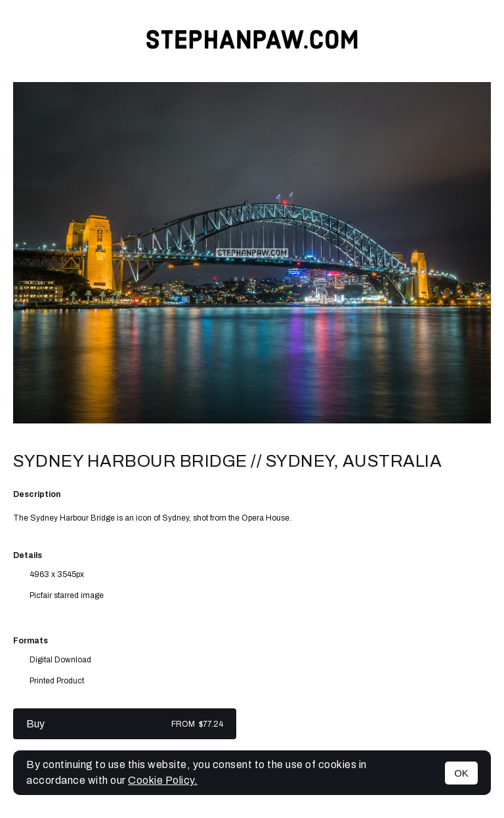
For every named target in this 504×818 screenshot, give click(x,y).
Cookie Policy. (163, 780)
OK (461, 773)
